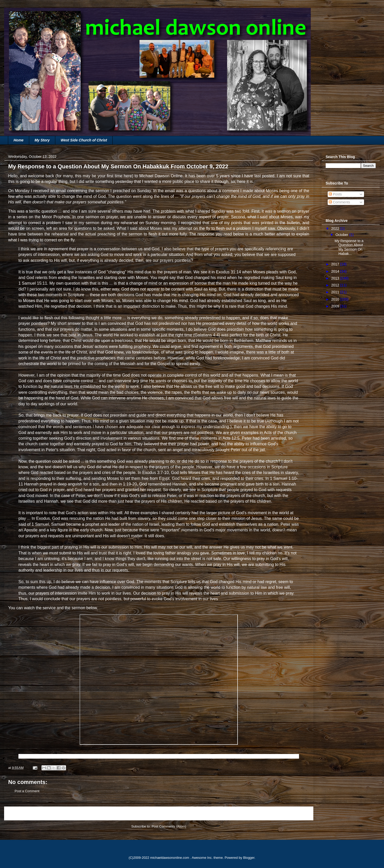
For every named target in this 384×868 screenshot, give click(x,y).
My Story (42, 140)
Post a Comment (27, 791)
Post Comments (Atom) (169, 826)
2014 (336, 271)
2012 (336, 285)
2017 (336, 264)
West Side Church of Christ (84, 140)
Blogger (249, 858)
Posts (335, 194)
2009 (336, 306)
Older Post (300, 813)
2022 (336, 229)
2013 (336, 278)
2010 (336, 299)
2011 (336, 292)
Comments (339, 202)
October (342, 235)
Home (19, 140)
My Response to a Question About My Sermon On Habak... (349, 247)
